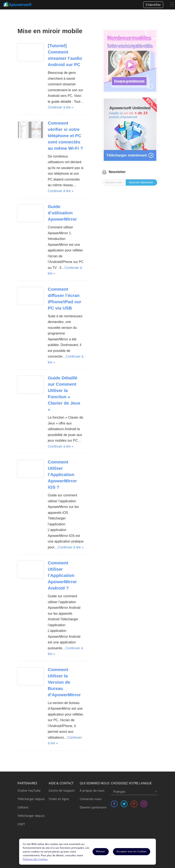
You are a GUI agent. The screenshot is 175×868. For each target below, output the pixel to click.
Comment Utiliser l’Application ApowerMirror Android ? (62, 575)
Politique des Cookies (35, 859)
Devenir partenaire (93, 807)
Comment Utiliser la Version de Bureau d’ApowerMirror (64, 682)
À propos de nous (92, 791)
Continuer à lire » (61, 107)
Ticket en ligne (59, 799)
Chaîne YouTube (29, 791)
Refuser (101, 851)
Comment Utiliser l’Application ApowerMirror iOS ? (62, 474)
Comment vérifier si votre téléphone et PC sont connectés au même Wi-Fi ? (65, 136)
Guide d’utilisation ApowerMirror (62, 213)
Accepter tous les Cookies (132, 851)
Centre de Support (62, 791)
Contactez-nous (91, 799)
